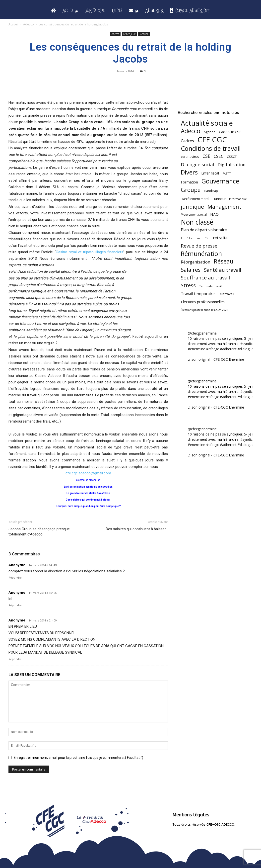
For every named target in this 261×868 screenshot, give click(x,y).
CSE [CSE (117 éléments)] (206, 156)
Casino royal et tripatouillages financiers (90, 252)
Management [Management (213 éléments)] (224, 207)
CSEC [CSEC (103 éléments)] (219, 156)
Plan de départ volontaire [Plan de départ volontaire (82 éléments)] (204, 230)
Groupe (144, 34)
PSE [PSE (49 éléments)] (207, 238)
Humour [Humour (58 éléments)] (219, 199)
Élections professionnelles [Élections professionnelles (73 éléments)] (203, 302)
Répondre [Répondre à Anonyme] (15, 578)
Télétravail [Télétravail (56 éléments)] (226, 294)
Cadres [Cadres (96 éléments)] (187, 141)
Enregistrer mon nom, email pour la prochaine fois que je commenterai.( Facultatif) (78, 758)
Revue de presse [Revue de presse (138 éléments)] (199, 246)
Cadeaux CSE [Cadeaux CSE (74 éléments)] (230, 132)
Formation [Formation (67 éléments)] (189, 182)
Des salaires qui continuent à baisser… (137, 529)
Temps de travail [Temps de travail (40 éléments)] (210, 286)
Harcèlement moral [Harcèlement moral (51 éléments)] (195, 199)
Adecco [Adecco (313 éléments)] (191, 131)
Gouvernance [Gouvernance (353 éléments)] (220, 181)
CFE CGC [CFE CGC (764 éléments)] (212, 140)
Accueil (13, 24)
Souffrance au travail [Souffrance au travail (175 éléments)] (205, 278)
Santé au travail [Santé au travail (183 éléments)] (223, 270)
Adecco (29, 24)
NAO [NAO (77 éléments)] (214, 214)
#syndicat (248, 344)
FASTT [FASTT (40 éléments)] (227, 173)
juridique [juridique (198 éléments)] (192, 207)
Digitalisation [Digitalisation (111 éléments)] (232, 165)
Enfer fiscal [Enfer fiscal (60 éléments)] (210, 173)
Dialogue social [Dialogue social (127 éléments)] (197, 164)
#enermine (196, 349)
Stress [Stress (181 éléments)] (188, 285)
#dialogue (246, 349)
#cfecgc (213, 349)
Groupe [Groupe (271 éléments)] (191, 190)
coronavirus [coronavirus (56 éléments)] (190, 157)
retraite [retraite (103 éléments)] (220, 238)
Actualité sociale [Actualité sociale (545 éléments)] (207, 123)
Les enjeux (129, 34)
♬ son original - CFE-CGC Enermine (216, 359)
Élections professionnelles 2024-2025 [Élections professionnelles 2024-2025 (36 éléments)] (204, 310)
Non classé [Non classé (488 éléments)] (197, 222)
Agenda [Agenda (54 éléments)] (210, 132)
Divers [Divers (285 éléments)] (189, 172)
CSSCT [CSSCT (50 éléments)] (232, 157)
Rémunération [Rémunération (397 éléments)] (201, 254)
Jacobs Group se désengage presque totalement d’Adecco (39, 532)
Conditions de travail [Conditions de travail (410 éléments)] (211, 148)
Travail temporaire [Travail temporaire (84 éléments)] (198, 294)
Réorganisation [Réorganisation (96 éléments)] (196, 262)
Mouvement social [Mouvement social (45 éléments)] (194, 214)
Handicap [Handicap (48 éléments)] (211, 191)
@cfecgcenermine (202, 333)
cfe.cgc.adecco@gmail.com (88, 473)
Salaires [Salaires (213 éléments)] (191, 270)
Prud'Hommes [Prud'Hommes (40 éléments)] (191, 238)
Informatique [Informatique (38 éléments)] (238, 199)
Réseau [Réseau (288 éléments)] (224, 261)
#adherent (228, 349)
